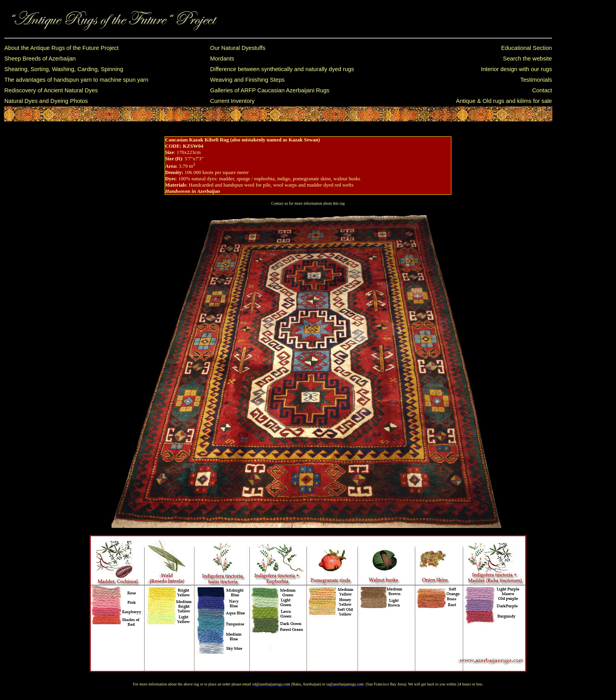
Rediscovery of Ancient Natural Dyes (51, 90)
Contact (542, 90)
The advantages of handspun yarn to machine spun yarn (76, 80)
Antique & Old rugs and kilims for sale (504, 101)
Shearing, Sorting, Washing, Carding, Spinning (64, 69)
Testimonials (536, 80)
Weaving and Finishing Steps (247, 80)
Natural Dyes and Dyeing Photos (46, 101)
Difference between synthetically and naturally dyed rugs (282, 69)
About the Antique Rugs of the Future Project (61, 48)
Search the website (527, 59)
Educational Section (526, 48)
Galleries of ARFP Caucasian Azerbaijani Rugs (270, 90)
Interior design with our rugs (516, 69)
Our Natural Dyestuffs (238, 48)
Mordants (222, 59)
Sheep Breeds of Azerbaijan (40, 59)
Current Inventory (232, 101)
